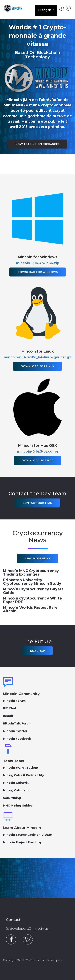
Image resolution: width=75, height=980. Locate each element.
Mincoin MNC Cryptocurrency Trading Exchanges (31, 573)
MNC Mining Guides (18, 806)
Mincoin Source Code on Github (27, 835)
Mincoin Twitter (15, 731)
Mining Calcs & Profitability (23, 775)
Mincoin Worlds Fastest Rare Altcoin (30, 609)
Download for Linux (37, 366)
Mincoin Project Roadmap (23, 842)
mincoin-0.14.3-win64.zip (38, 263)
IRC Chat (10, 708)
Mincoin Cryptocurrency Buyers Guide (33, 591)
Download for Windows (38, 272)
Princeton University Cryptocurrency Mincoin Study (32, 582)
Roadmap (37, 651)
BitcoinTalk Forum (17, 723)
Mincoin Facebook (17, 739)
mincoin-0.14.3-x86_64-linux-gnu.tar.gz (37, 357)
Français (46, 11)
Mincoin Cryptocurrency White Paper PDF (32, 600)
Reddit (8, 716)
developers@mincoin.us (27, 929)
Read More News (37, 558)
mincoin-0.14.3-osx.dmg (38, 451)
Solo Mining (12, 798)
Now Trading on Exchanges (37, 144)
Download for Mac (38, 460)
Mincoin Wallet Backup (20, 768)
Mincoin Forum (14, 701)
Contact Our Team (37, 503)
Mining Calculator (16, 790)
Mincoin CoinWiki (16, 783)
